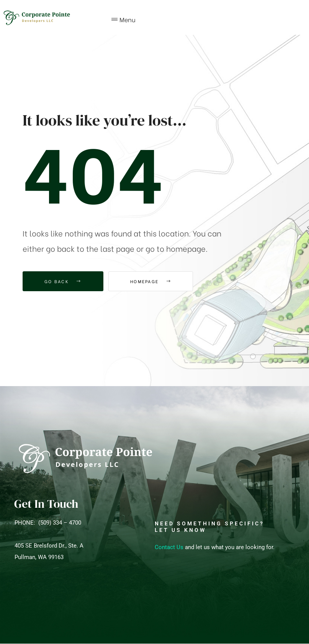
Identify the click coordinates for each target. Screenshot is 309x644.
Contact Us (169, 547)
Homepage (151, 281)
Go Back (63, 281)
